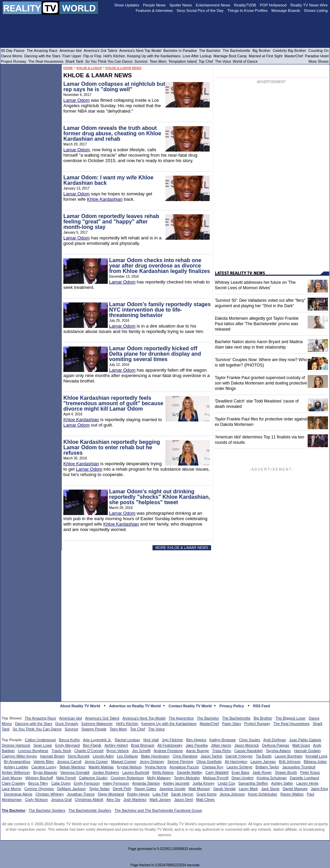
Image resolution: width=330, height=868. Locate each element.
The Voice (156, 729)
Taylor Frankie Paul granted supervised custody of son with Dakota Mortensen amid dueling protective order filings (261, 383)
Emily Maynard (68, 745)
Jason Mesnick (246, 745)
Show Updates (127, 5)
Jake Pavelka (197, 745)
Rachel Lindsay (128, 740)
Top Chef (138, 729)
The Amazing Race (40, 718)
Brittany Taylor (267, 767)
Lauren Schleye (239, 767)
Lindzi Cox (226, 783)
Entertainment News (213, 5)
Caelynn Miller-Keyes (19, 756)
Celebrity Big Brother (290, 51)
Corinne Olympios (39, 789)
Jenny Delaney (152, 762)
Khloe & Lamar (89, 68)
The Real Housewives (292, 724)
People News (154, 5)
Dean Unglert (242, 778)
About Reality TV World (80, 706)
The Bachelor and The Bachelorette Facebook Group (158, 810)
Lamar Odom (77, 100)
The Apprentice (181, 718)
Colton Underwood (40, 740)
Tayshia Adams (279, 751)
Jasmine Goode (172, 789)
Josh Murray (12, 778)
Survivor (71, 729)
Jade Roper (262, 772)
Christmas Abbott (89, 800)
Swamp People (94, 729)
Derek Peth (122, 789)
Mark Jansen (160, 800)
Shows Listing (316, 11)
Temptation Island (183, 61)
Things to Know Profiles (248, 11)
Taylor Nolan (99, 789)
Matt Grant (301, 745)
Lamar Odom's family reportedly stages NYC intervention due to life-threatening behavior (160, 310)
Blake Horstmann (155, 756)
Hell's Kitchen (127, 724)
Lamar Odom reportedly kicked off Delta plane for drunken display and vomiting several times (155, 354)
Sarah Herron (182, 794)
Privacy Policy (232, 706)
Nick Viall (151, 740)
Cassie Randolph (249, 751)
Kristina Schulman (272, 778)
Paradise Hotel (317, 56)
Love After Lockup (197, 56)
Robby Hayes (138, 794)
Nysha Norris (156, 767)
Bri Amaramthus (17, 762)
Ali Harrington (236, 762)
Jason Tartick (211, 756)
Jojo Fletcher (172, 740)
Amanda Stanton (146, 783)
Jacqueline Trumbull (299, 767)
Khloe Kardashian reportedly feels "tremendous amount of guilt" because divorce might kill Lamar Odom (113, 403)
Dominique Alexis (18, 794)
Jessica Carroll (69, 762)
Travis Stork (61, 751)
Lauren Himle (307, 783)
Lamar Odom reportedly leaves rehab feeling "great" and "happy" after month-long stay (111, 222)
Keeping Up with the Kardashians (169, 724)
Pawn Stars (231, 724)
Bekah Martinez (73, 767)
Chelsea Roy (213, 767)
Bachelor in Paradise (180, 51)
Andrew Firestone (168, 751)
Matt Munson (200, 789)
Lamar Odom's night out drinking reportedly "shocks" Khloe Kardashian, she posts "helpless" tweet (160, 497)
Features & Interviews (154, 11)
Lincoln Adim (103, 756)
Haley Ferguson (116, 783)
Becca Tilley (38, 783)
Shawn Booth (286, 772)
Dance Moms (12, 56)
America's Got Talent (102, 718)
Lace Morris (11, 789)
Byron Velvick (118, 751)
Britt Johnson (290, 762)
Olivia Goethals (209, 762)
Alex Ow (113, 800)
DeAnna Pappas (275, 745)
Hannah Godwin (307, 751)
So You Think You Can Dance (37, 729)
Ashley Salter (282, 783)
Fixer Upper (72, 56)
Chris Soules (249, 740)
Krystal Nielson (129, 767)
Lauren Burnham (289, 756)
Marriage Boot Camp (230, 56)
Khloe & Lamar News (123, 68)
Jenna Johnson (232, 794)
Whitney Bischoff (39, 778)
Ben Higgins (196, 740)
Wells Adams (163, 772)
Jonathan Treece (81, 794)
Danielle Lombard (304, 778)
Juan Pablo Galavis (305, 740)
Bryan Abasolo (45, 772)
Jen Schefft (141, 751)
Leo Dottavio (127, 756)
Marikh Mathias (101, 767)
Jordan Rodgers (106, 772)
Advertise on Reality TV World (135, 706)
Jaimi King (319, 789)
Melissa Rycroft (216, 778)
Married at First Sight (265, 56)
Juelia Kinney (203, 783)
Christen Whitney (50, 794)
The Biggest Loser (291, 718)
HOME (68, 68)
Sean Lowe (43, 745)
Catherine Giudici (93, 778)
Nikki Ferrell (66, 778)
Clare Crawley (13, 783)
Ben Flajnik (92, 745)
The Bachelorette (236, 718)
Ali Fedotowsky (170, 745)
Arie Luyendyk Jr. (97, 740)
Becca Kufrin (69, 740)
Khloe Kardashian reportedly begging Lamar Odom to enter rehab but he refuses (112, 447)
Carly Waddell (217, 772)
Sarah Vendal (224, 789)
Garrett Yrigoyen (239, 756)
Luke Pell (160, 794)
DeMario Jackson (71, 789)
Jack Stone (270, 789)
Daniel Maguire (295, 789)
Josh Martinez (135, 800)
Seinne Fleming (180, 762)
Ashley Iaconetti (176, 783)
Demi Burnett (79, 756)
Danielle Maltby (190, 772)
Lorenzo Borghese (33, 751)
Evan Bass (241, 772)
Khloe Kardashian (105, 199)
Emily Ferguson (87, 783)
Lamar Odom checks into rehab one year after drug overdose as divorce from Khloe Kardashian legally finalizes (160, 266)
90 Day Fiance (13, 51)
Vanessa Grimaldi (75, 772)
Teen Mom (118, 729)
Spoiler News (181, 5)
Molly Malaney (159, 778)
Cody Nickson (37, 800)
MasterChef (209, 724)
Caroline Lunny (44, 767)
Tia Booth (264, 756)
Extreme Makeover (97, 724)
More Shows (319, 61)
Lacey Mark (249, 789)
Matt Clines (205, 800)
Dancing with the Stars (34, 724)
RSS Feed (262, 706)
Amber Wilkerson (16, 772)
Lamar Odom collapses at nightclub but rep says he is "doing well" (114, 87)
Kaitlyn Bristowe (223, 740)
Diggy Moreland (111, 794)
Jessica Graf (61, 800)
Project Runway (257, 724)
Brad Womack (143, 745)
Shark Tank (74, 61)
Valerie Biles (44, 762)
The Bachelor (208, 718)
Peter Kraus (310, 772)
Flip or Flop (92, 56)
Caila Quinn (61, 783)
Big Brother (263, 718)
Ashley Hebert (116, 745)
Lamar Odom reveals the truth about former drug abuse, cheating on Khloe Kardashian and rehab (112, 133)
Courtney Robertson (127, 778)
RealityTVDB (245, 5)
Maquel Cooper (124, 762)
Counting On (318, 51)
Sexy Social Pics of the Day (200, 11)
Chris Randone (185, 756)
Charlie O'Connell (89, 751)
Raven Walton (292, 794)
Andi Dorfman (275, 740)
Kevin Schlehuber (263, 794)
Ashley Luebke (16, 767)
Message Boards (286, 11)
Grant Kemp (207, 794)
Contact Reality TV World (190, 706)
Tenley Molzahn (187, 778)
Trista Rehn (222, 751)
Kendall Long (316, 756)
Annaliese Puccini (184, 767)
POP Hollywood (273, 5)
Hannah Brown (52, 756)
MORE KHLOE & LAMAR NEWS (182, 548)
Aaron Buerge (198, 751)
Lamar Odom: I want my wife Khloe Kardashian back (108, 180)
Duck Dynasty (67, 724)
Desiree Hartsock (16, 745)
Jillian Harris (221, 745)
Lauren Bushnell (136, 772)
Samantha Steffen (253, 783)
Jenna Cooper (96, 762)
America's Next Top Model (144, 718)
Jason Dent (184, 800)
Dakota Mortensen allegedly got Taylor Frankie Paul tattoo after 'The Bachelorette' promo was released (257, 324)
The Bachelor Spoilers (47, 810)
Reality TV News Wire (309, 5)
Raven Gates (145, 789)
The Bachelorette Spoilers (90, 810)
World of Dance (245, 61)
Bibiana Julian (315, 762)
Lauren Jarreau (263, 762)
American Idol (71, 718)
